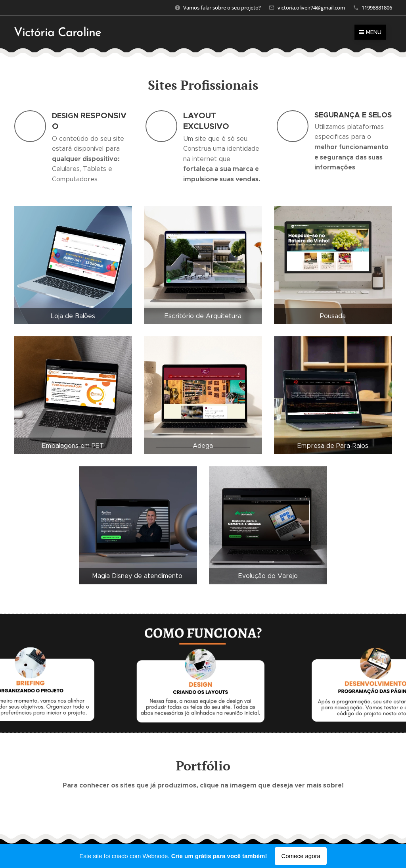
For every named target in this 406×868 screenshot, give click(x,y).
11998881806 (377, 8)
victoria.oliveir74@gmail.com (311, 8)
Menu (370, 32)
